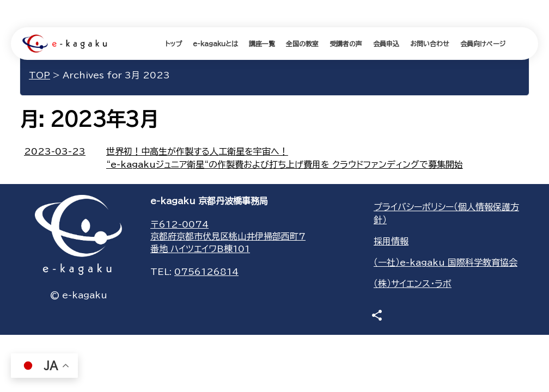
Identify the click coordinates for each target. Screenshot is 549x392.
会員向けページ (483, 44)
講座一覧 (262, 44)
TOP (39, 75)
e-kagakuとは (215, 44)
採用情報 (391, 241)
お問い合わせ (430, 44)
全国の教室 (302, 44)
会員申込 (386, 44)
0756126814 (206, 272)
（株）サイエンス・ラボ (413, 284)
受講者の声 (346, 44)
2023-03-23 (55, 151)
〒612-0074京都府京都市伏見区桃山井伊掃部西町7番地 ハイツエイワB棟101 (228, 237)
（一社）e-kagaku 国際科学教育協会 (446, 262)
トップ (173, 44)
